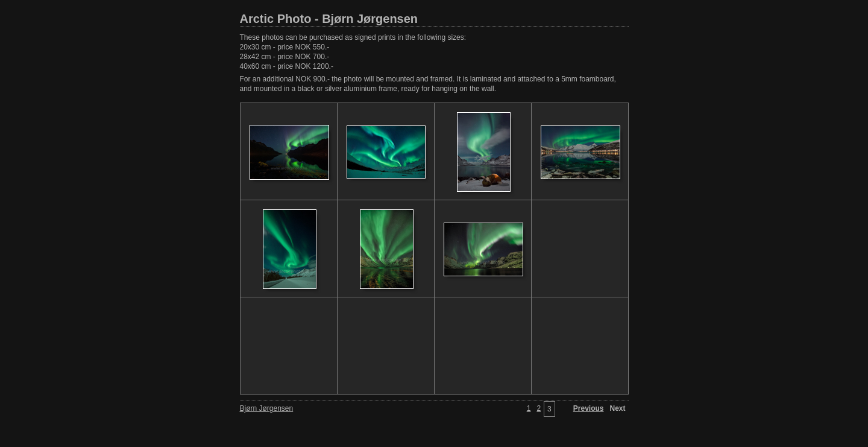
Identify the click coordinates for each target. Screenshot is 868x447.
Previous (589, 408)
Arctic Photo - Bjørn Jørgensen (329, 19)
